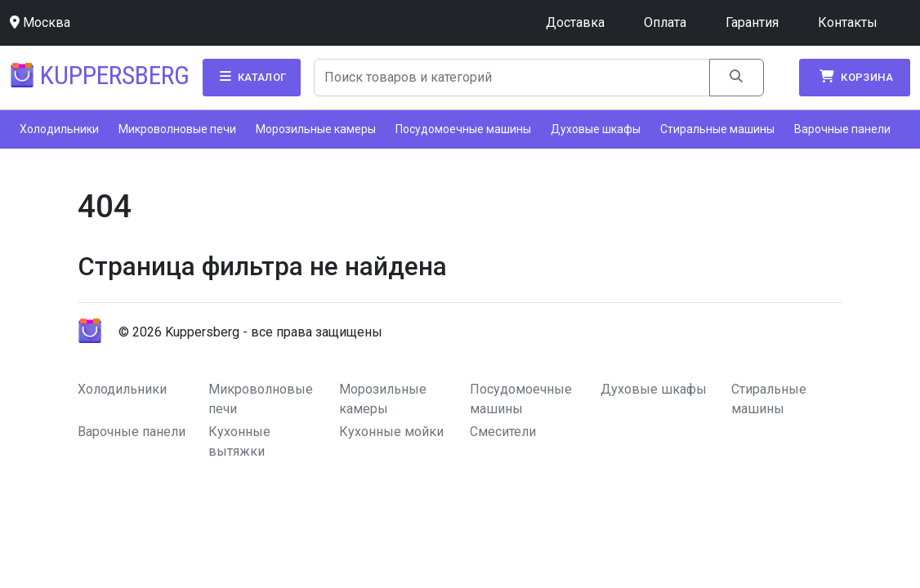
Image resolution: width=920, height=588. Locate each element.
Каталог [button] (252, 77)
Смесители (503, 432)
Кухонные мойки (391, 432)
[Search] (512, 78)
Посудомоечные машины (463, 129)
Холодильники (59, 129)
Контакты (848, 22)
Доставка (575, 22)
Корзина (855, 77)
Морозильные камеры (316, 129)
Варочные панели (842, 129)
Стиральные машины (717, 129)
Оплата (665, 22)
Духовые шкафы (596, 129)
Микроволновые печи (177, 129)
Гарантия (752, 22)
